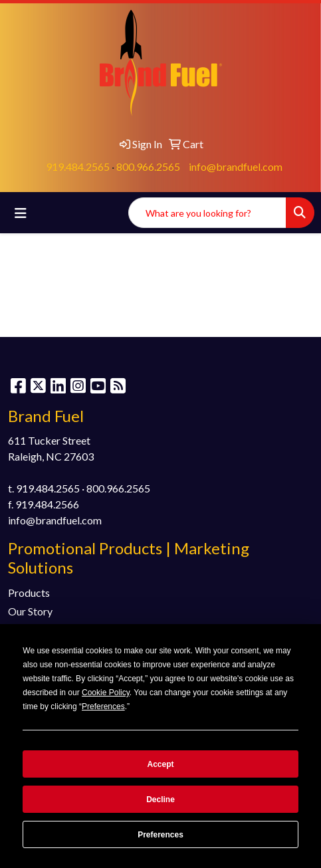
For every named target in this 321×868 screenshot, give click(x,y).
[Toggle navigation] (21, 213)
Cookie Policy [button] (106, 693)
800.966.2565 (148, 166)
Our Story (30, 611)
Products (29, 593)
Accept (160, 764)
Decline (160, 800)
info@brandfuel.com (236, 166)
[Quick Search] (207, 213)
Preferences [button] (103, 706)
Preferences (160, 835)
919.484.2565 (78, 166)
